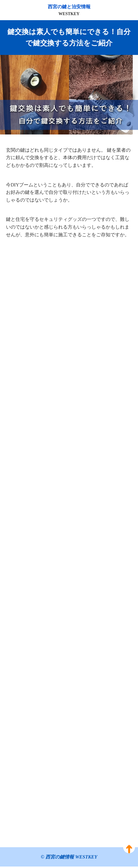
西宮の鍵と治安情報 (69, 11)
